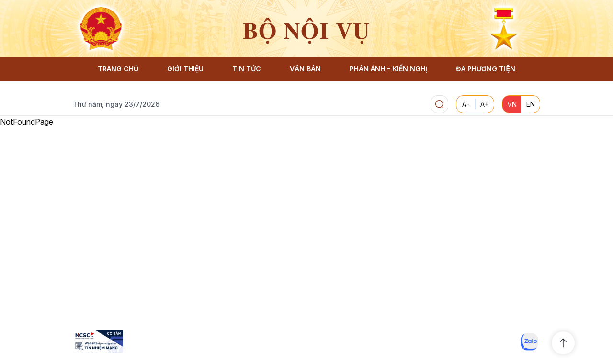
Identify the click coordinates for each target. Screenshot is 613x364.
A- (466, 104)
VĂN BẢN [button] (305, 69)
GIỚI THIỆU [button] (185, 69)
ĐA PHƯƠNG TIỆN (485, 69)
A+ (485, 104)
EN (531, 104)
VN (512, 104)
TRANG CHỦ (118, 69)
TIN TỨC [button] (247, 69)
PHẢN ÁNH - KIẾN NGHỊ (388, 69)
